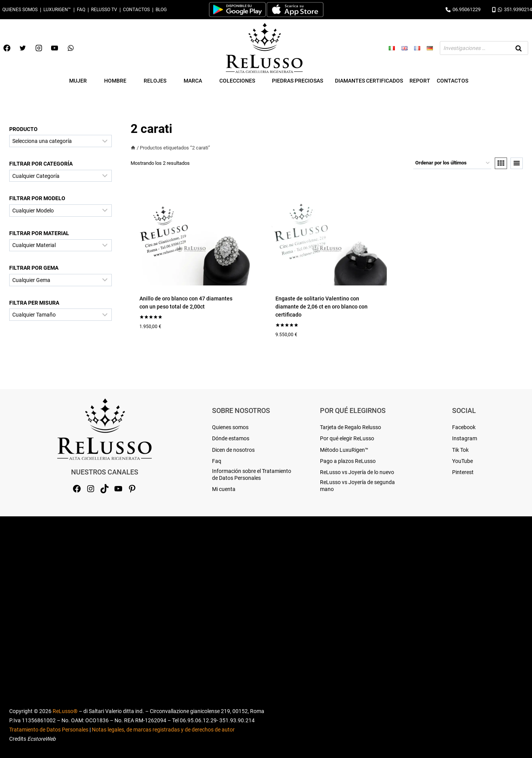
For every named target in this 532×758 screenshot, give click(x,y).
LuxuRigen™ (57, 10)
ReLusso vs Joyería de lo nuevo (357, 472)
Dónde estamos (231, 438)
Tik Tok (460, 450)
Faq (81, 10)
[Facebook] (7, 48)
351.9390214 (512, 9)
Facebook (464, 427)
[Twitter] (23, 48)
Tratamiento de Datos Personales (49, 730)
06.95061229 (463, 9)
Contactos (136, 10)
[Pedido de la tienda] (452, 163)
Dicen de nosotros (233, 450)
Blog (161, 10)
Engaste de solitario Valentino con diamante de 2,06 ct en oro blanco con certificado (322, 307)
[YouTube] (55, 48)
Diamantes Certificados (369, 81)
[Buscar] (519, 48)
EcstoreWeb (41, 739)
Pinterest (463, 472)
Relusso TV (104, 10)
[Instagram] (39, 48)
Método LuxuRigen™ (344, 450)
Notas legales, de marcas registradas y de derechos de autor (163, 730)
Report (420, 81)
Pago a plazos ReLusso (348, 461)
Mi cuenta (224, 489)
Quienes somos (20, 10)
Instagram (465, 438)
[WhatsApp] (71, 48)
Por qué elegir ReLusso (347, 438)
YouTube (462, 461)
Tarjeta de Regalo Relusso (351, 427)
